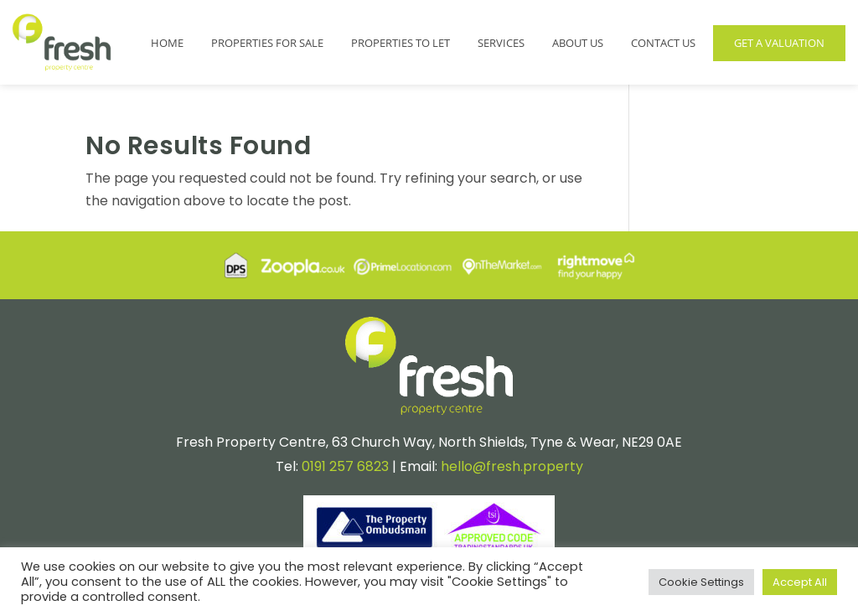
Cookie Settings (701, 582)
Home (167, 43)
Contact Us (663, 43)
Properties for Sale (267, 43)
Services (501, 43)
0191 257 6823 (345, 466)
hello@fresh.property (512, 466)
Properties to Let (401, 43)
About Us (578, 43)
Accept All (800, 582)
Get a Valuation (779, 43)
